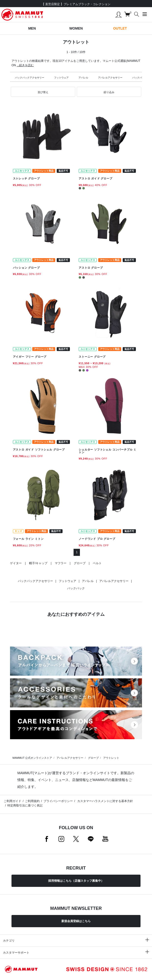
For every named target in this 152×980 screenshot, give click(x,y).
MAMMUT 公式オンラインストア (32, 758)
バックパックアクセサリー (30, 78)
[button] (43, 92)
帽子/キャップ (38, 563)
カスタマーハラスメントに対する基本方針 (105, 801)
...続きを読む (25, 65)
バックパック (140, 78)
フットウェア (61, 78)
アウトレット (111, 758)
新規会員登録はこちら (76, 921)
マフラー (61, 563)
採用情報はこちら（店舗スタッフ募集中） (76, 881)
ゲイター (16, 563)
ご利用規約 (32, 801)
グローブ (80, 563)
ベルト (97, 563)
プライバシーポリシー (58, 801)
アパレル (83, 78)
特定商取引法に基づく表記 (25, 805)
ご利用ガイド (12, 801)
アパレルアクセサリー (110, 78)
